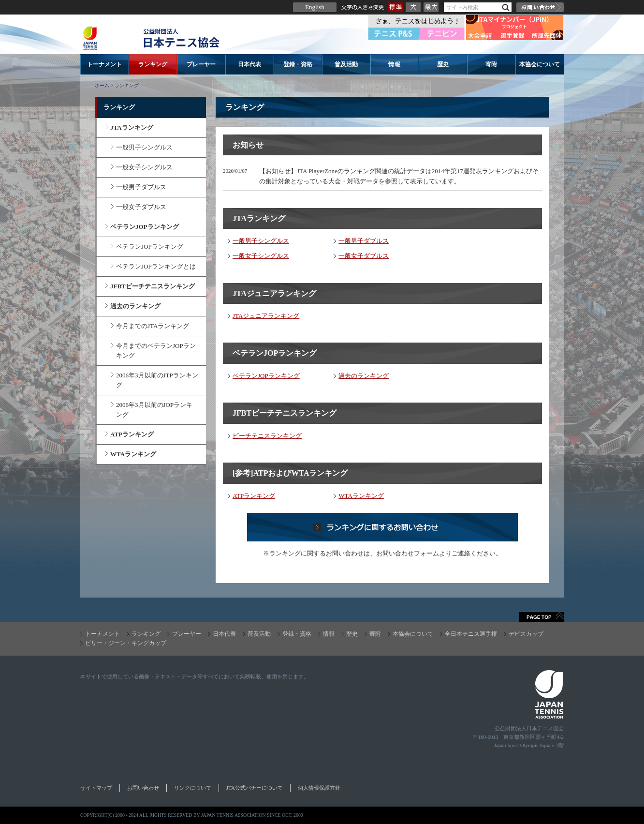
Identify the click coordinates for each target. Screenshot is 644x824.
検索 (506, 7)
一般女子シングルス (261, 256)
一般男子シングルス (261, 241)
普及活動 (346, 64)
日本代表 (249, 64)
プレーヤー (201, 64)
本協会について (540, 64)
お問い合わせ (540, 7)
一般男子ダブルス (364, 241)
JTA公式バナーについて (255, 788)
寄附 (491, 64)
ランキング (153, 64)
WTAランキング (361, 496)
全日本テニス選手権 (471, 634)
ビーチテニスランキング (267, 436)
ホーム (102, 85)
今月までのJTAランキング (153, 326)
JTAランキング (132, 127)
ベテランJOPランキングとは (156, 266)
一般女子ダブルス (364, 256)
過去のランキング (364, 376)
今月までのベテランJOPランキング (156, 351)
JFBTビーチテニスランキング (153, 286)
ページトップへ (542, 617)
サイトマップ (96, 788)
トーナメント (104, 64)
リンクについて (193, 788)
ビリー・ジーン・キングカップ (126, 643)
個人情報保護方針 (319, 788)
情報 (395, 64)
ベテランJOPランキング (266, 376)
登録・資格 (298, 64)
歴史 (443, 64)
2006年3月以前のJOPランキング (154, 410)
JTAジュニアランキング (266, 316)
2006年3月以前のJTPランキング (157, 380)
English (315, 7)
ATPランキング (254, 496)
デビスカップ (526, 634)
